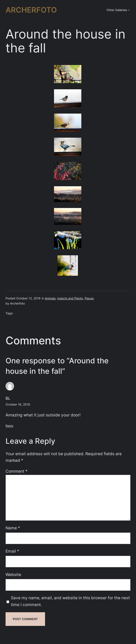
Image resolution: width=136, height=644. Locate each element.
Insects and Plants (70, 298)
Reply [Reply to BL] (10, 426)
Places (89, 298)
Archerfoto (31, 10)
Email (12, 551)
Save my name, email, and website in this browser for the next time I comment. (70, 601)
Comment (17, 471)
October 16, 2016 (18, 404)
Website (13, 575)
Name (13, 528)
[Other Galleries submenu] (129, 10)
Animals (50, 298)
